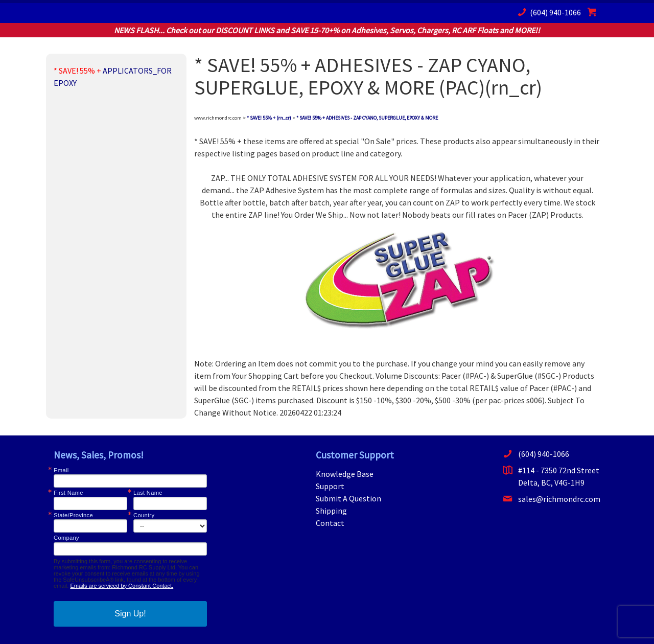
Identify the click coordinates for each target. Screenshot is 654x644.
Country (144, 515)
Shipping (331, 511)
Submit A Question (348, 498)
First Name (68, 493)
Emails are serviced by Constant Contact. (122, 586)
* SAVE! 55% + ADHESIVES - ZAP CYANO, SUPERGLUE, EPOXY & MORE (367, 118)
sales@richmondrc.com (552, 499)
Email (61, 470)
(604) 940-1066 (548, 12)
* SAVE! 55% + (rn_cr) (269, 118)
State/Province (73, 515)
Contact (330, 523)
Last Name (148, 493)
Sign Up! (130, 614)
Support (330, 486)
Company (66, 538)
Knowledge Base (345, 474)
